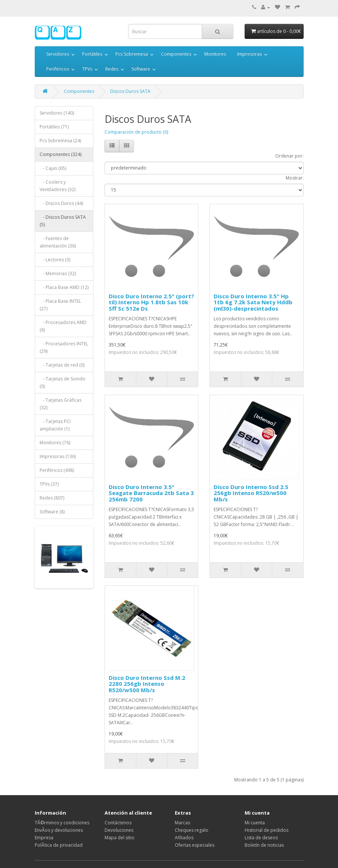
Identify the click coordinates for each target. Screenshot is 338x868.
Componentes (176, 54)
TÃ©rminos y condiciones (62, 823)
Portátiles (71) (54, 127)
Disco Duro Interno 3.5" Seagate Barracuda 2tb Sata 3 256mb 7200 (151, 493)
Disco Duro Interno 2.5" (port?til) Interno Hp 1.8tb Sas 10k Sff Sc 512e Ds (151, 302)
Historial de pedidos (266, 830)
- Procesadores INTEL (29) (64, 347)
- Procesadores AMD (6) (63, 326)
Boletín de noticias (264, 845)
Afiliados (184, 838)
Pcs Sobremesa (132, 54)
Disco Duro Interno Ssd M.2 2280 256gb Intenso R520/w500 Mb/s (147, 684)
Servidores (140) (57, 113)
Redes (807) (52, 498)
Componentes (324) (61, 154)
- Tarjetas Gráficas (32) (61, 404)
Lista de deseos (261, 838)
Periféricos (58, 69)
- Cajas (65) (53, 168)
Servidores (58, 54)
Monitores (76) (55, 443)
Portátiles (92, 54)
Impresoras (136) (58, 456)
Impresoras (249, 54)
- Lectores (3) (55, 260)
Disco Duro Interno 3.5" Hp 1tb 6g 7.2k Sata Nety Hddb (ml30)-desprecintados (253, 302)
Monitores (215, 54)
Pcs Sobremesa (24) (60, 141)
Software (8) (52, 512)
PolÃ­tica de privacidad (59, 845)
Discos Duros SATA (130, 91)
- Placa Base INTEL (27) (60, 305)
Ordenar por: (289, 156)
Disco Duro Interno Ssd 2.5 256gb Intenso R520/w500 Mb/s (251, 493)
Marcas (182, 823)
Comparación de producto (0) (136, 132)
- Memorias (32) (58, 273)
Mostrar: (295, 178)
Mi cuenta (255, 823)
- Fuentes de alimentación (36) (58, 242)
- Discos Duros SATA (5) (63, 221)
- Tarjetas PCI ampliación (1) (55, 425)
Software (141, 69)
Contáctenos (118, 823)
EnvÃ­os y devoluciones (59, 830)
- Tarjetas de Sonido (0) (63, 382)
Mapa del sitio (120, 838)
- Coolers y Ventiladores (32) (58, 186)
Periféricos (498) (57, 470)
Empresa (44, 838)
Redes (112, 69)
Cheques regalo (192, 830)
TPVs (87, 69)
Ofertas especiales (195, 845)
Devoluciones (119, 830)
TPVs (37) (49, 484)
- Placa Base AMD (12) (64, 287)
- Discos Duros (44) (61, 203)
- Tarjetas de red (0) (62, 365)
